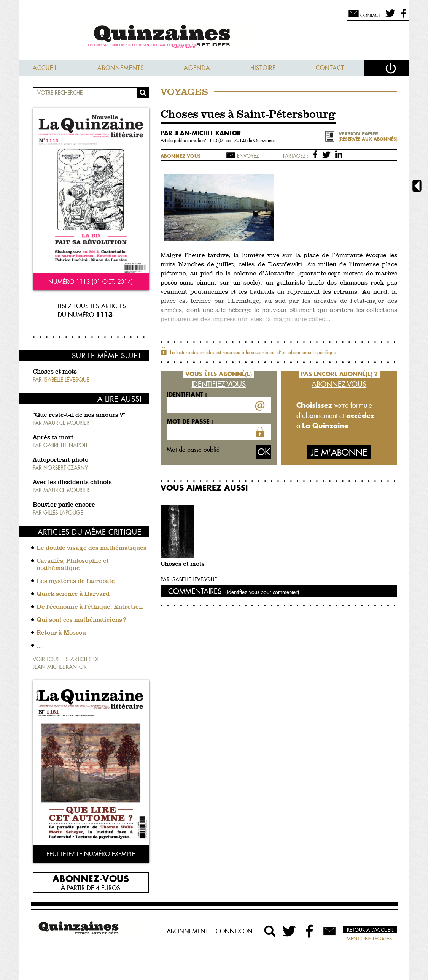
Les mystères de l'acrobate (76, 581)
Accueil (45, 68)
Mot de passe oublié (193, 450)
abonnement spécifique (312, 352)
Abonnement (187, 931)
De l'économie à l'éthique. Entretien (90, 607)
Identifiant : (187, 394)
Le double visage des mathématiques (91, 548)
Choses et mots (55, 372)
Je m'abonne (339, 452)
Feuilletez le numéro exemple (91, 854)
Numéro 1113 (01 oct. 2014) (91, 282)
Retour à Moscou (61, 633)
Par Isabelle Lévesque (189, 579)
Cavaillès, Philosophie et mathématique (73, 565)
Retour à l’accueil (370, 930)
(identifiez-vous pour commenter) (262, 592)
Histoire (263, 68)
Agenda (197, 68)
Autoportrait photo (60, 460)
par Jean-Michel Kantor (201, 133)
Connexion (234, 931)
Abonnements (121, 68)
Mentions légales (369, 939)
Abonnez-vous (91, 878)
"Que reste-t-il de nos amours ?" (79, 415)
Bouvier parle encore (64, 505)
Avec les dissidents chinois (72, 483)
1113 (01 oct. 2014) (227, 140)
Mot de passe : (190, 421)
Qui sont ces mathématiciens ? (81, 620)
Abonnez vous (181, 156)
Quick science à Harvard (73, 594)
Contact (330, 68)
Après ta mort (53, 438)
